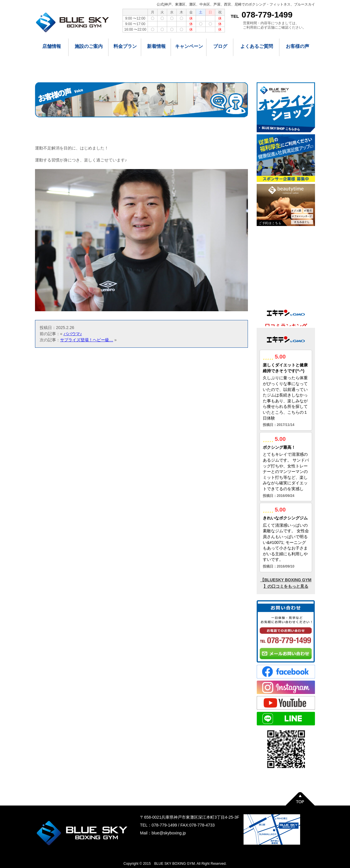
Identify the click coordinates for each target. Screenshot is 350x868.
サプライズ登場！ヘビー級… (87, 340)
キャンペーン (189, 46)
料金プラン (125, 46)
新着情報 (156, 46)
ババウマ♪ (73, 334)
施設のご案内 (89, 46)
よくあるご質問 (257, 46)
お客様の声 (297, 46)
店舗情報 (52, 46)
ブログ (220, 46)
